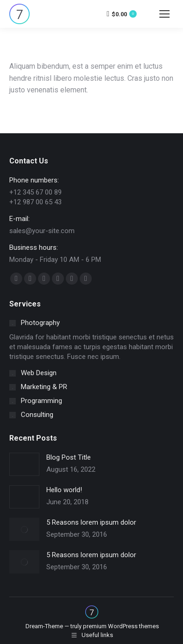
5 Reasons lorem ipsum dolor (91, 522)
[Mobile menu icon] (164, 14)
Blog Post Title (69, 457)
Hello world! (64, 490)
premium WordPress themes (121, 626)
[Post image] (24, 464)
